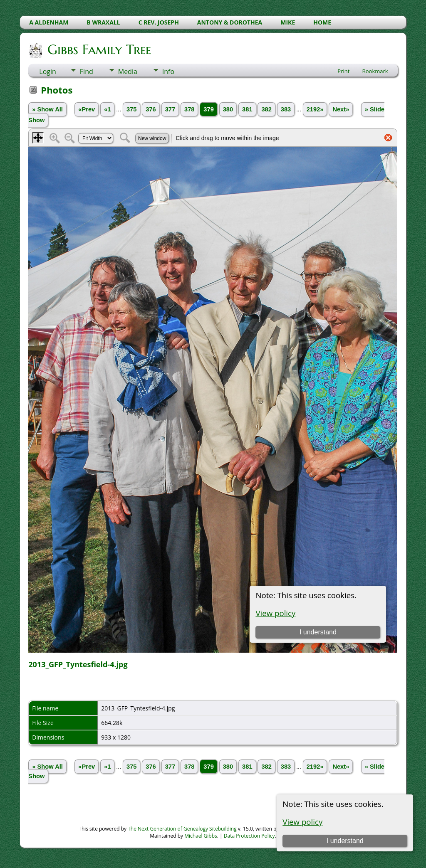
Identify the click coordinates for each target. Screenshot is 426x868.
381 (247, 109)
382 (266, 109)
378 (189, 109)
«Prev (87, 109)
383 (286, 109)
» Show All (47, 109)
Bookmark (375, 71)
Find (87, 72)
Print (343, 71)
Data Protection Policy (249, 836)
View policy (302, 822)
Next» (341, 109)
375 (131, 109)
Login (48, 72)
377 (170, 109)
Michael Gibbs (201, 836)
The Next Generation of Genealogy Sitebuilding (182, 829)
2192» (315, 109)
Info (168, 72)
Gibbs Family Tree (99, 49)
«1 (107, 109)
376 (151, 109)
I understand (345, 841)
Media (128, 72)
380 (228, 109)
